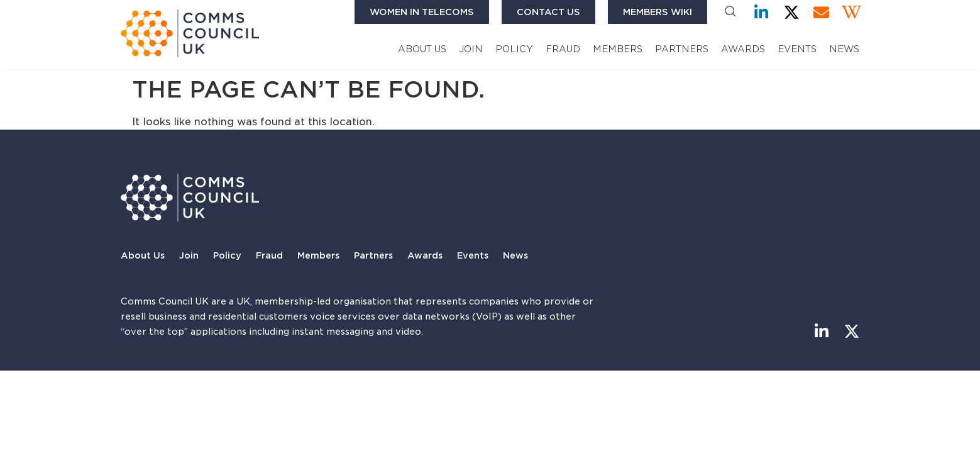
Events (797, 49)
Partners (682, 49)
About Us (422, 49)
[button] (730, 12)
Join (471, 49)
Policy (514, 49)
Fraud (563, 49)
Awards (743, 49)
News (844, 49)
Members (618, 49)
